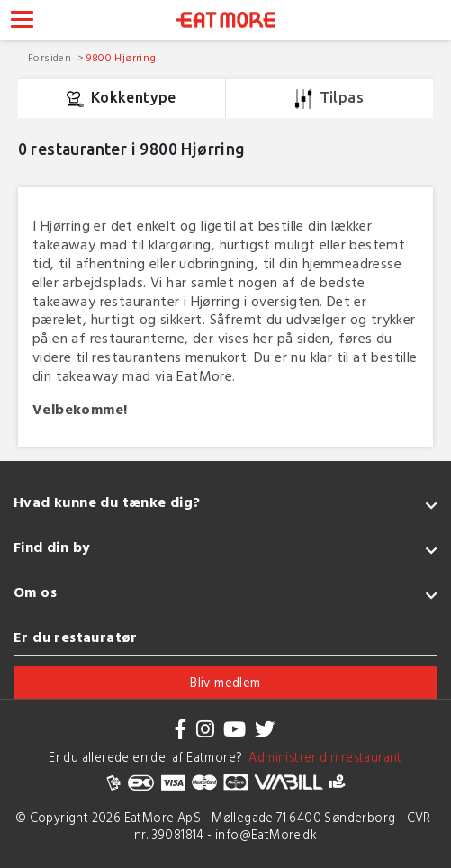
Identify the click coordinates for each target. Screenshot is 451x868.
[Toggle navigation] (22, 22)
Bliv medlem (225, 682)
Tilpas (329, 99)
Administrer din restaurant (323, 757)
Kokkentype (122, 99)
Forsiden (51, 57)
